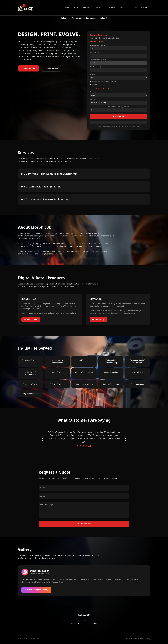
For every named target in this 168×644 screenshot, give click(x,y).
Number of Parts (95, 52)
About (77, 8)
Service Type (94, 92)
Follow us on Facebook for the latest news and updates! (84, 18)
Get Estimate (119, 117)
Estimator (146, 8)
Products (87, 8)
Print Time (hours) (95, 67)
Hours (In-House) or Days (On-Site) (119, 107)
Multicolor (94, 85)
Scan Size (93, 99)
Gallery (134, 8)
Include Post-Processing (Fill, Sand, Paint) (103, 82)
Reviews (112, 8)
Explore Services (51, 68)
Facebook (75, 623)
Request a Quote (28, 68)
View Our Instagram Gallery (36, 590)
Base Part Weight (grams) (98, 45)
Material (93, 74)
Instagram (93, 623)
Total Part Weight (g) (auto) (98, 60)
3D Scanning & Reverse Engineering (46, 199)
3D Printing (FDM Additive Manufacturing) (50, 174)
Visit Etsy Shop (98, 319)
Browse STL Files (31, 319)
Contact (123, 8)
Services (66, 8)
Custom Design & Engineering (43, 187)
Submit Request (84, 524)
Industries (100, 8)
